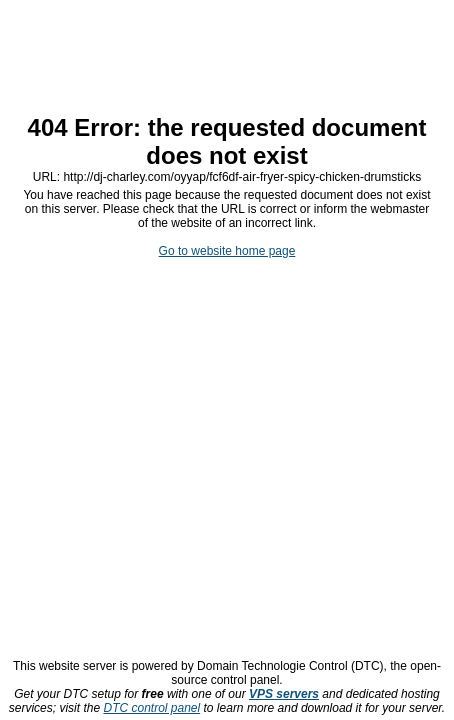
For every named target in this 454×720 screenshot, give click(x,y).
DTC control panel (151, 708)
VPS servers (284, 694)
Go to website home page (227, 251)
